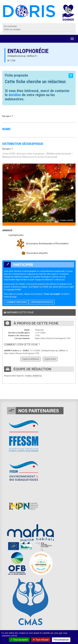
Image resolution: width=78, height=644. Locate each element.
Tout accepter (19, 640)
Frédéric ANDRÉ (32, 376)
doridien (15, 95)
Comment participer (16, 302)
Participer (18, 265)
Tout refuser (41, 640)
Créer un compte (12, 29)
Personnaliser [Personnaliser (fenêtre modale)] (61, 640)
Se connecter (10, 26)
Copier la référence (31, 359)
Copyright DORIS (13, 290)
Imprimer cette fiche (19, 312)
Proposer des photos (42, 302)
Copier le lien (50, 359)
